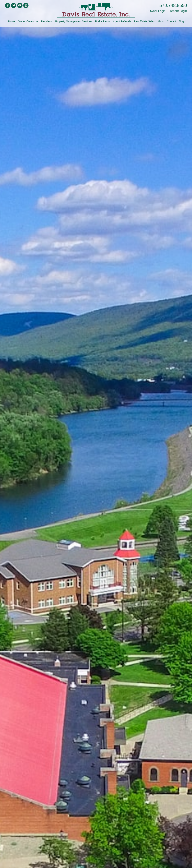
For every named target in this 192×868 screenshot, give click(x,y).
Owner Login (157, 11)
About (161, 21)
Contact (171, 21)
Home (12, 21)
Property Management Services (74, 21)
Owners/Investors (28, 21)
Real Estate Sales (144, 21)
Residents (47, 21)
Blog (181, 21)
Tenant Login (178, 11)
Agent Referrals (122, 21)
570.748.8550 (173, 5)
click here (96, 427)
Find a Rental (102, 21)
